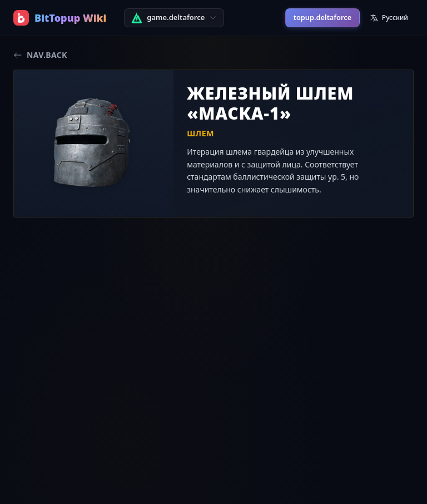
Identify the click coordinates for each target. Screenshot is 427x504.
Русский (389, 18)
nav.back (40, 55)
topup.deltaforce (322, 17)
